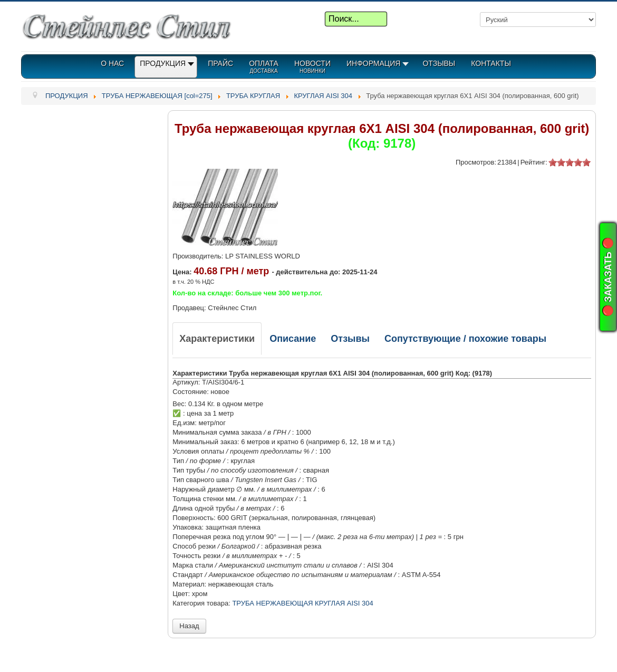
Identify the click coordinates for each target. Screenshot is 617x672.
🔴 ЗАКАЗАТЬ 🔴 (608, 277)
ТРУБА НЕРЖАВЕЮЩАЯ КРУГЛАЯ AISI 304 (302, 603)
